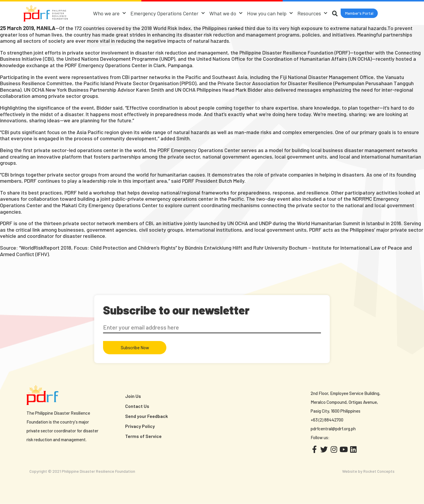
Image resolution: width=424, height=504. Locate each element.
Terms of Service (143, 436)
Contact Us (137, 406)
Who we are (109, 13)
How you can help (270, 13)
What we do (226, 13)
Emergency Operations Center (168, 13)
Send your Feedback (146, 416)
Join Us (133, 396)
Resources (312, 13)
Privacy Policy (140, 426)
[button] (359, 13)
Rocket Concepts (379, 471)
